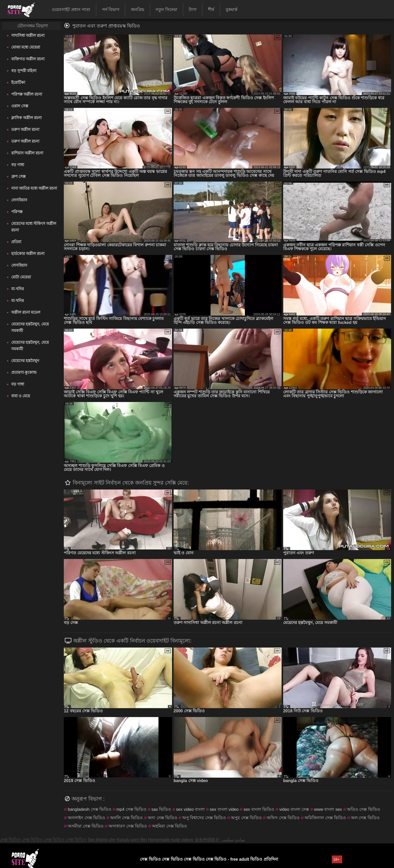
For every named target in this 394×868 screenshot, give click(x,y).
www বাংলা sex (328, 809)
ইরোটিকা (18, 82)
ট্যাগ (193, 10)
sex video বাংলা (190, 809)
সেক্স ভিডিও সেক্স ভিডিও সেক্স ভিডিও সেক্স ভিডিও (43, 840)
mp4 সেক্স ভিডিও (131, 809)
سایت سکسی (233, 840)
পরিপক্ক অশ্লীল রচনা (27, 94)
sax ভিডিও (161, 809)
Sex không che (102, 840)
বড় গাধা (18, 165)
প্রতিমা (16, 242)
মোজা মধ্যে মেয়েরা (26, 47)
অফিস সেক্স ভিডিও (283, 818)
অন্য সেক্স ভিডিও (162, 818)
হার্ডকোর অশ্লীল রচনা (28, 254)
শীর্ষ (211, 10)
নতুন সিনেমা (166, 10)
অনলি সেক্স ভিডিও (126, 818)
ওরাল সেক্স (20, 106)
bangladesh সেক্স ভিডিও (90, 809)
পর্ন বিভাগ (111, 10)
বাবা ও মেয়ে (21, 396)
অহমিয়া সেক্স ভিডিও (169, 826)
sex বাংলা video (224, 809)
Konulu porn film (132, 840)
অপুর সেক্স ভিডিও (246, 818)
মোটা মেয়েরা (21, 277)
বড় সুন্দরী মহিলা (24, 71)
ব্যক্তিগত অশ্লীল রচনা (28, 59)
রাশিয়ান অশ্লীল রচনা (27, 153)
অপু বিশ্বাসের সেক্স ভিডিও (204, 818)
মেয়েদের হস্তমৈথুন (25, 361)
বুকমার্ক (232, 10)
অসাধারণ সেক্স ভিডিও (128, 826)
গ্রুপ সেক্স (18, 176)
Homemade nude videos (171, 840)
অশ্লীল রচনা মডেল (26, 312)
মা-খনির (18, 289)
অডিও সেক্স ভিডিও (364, 809)
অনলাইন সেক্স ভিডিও (86, 818)
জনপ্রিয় (138, 10)
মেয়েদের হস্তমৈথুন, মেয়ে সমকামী (30, 327)
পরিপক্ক (17, 212)
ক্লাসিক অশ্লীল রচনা (26, 118)
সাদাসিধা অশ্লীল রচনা (28, 35)
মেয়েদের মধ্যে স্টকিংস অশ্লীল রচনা (34, 227)
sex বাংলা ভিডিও (259, 809)
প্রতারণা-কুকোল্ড (24, 372)
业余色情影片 (207, 840)
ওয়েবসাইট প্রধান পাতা (71, 10)
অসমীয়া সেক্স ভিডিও (86, 826)
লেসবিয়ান (19, 200)
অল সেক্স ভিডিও (365, 818)
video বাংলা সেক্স (294, 809)
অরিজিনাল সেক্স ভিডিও (325, 818)
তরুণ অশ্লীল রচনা (25, 129)
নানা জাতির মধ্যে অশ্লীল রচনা (34, 188)
